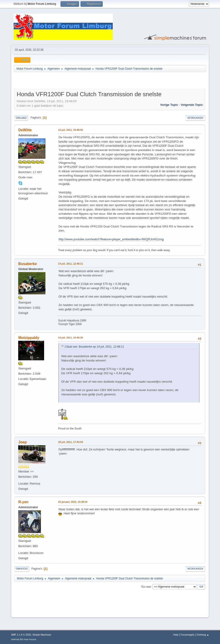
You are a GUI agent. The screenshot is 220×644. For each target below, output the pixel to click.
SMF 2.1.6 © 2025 (21, 635)
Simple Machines (42, 635)
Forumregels (187, 635)
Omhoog (22, 569)
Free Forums (30, 639)
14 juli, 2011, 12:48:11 (70, 264)
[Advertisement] (67, 81)
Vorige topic (169, 105)
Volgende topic (192, 105)
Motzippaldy (29, 338)
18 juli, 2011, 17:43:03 (70, 442)
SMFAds (15, 639)
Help (176, 635)
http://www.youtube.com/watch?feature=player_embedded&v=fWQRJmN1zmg (111, 239)
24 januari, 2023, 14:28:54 (73, 502)
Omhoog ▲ (203, 635)
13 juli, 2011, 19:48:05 (70, 130)
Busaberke (27, 264)
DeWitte (25, 130)
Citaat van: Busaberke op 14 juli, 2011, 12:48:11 (94, 347)
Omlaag (21, 118)
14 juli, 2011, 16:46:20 (70, 338)
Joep (22, 442)
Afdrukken (195, 118)
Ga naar (146, 587)
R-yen (23, 502)
